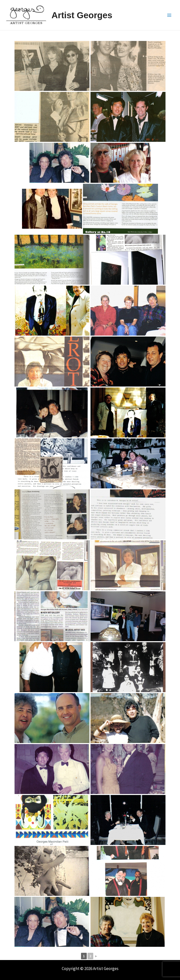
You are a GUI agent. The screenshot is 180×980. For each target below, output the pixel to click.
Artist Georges (82, 15)
